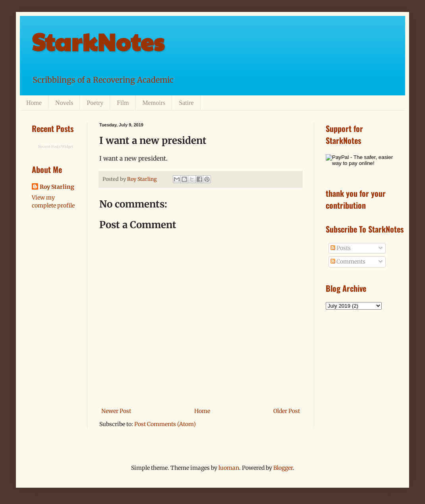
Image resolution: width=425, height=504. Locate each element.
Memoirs (154, 103)
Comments (348, 262)
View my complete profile (53, 202)
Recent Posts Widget (56, 146)
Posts (341, 248)
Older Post (287, 411)
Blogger (283, 468)
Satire (186, 103)
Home (34, 103)
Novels (64, 103)
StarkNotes (98, 41)
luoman (229, 468)
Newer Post (116, 411)
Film (123, 103)
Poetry (95, 103)
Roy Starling (57, 187)
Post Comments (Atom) (165, 424)
